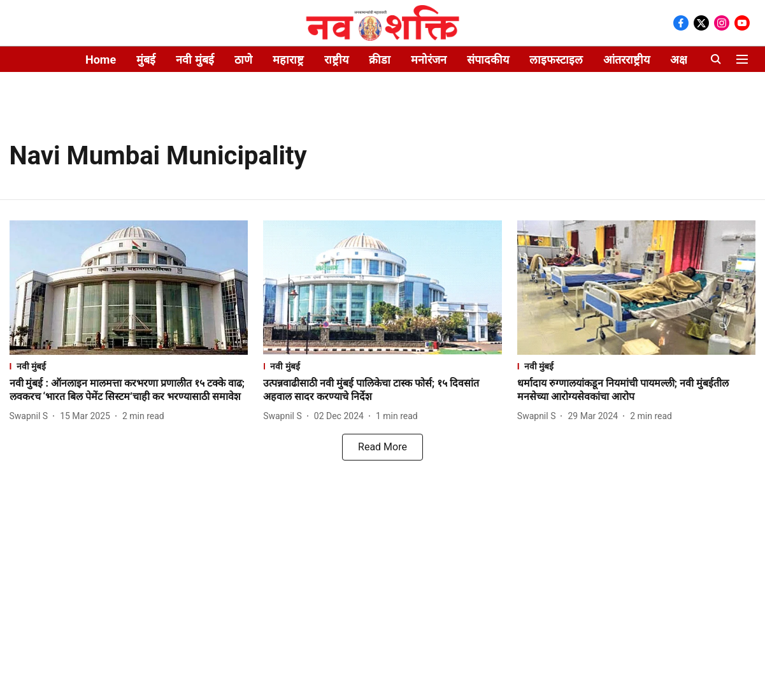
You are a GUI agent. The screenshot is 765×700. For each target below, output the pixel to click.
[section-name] (129, 366)
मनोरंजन (429, 60)
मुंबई (146, 60)
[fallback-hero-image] (129, 288)
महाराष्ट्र (288, 60)
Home (101, 60)
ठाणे (243, 60)
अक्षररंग (686, 60)
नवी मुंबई (195, 60)
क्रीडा (380, 60)
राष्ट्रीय (336, 60)
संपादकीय (488, 60)
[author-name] (32, 416)
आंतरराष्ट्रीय (626, 60)
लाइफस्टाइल (556, 60)
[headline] (129, 390)
